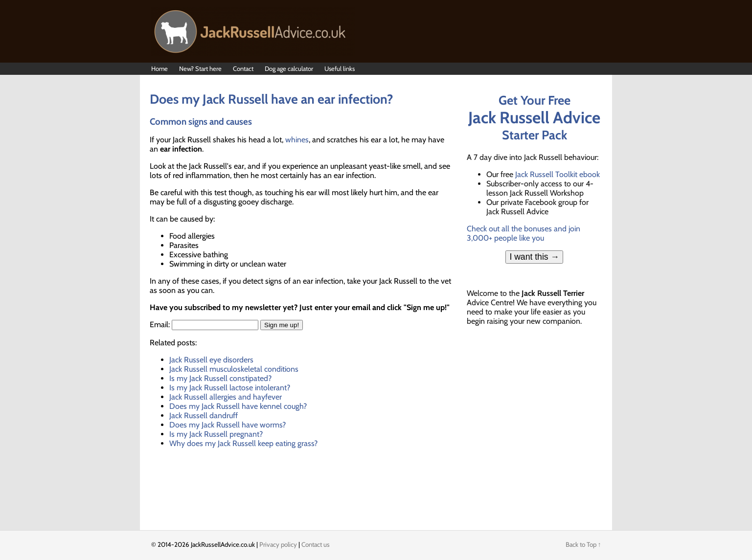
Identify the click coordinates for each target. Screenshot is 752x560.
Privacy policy (278, 544)
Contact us (316, 544)
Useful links (340, 68)
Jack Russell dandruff (204, 415)
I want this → (534, 257)
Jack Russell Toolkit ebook (558, 174)
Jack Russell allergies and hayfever (226, 397)
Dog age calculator (289, 68)
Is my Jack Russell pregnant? (216, 434)
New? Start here (200, 68)
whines (297, 140)
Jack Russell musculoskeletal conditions (234, 369)
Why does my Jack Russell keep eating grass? (243, 443)
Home (160, 68)
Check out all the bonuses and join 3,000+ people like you (524, 233)
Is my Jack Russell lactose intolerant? (230, 388)
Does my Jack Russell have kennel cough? (238, 406)
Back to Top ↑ (583, 544)
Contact (243, 68)
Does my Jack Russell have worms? (228, 425)
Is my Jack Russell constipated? (220, 378)
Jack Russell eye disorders (211, 360)
